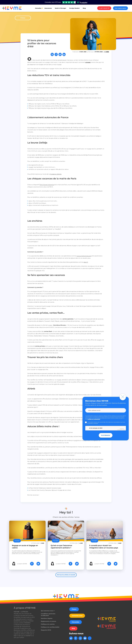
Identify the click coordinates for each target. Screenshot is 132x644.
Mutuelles (38, 8)
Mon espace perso (120, 8)
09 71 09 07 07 (104, 8)
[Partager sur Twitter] (60, 54)
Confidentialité (119, 430)
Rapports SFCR (46, 630)
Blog (84, 8)
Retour (23, 18)
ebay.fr (86, 262)
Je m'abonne (106, 435)
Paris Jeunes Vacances (47, 185)
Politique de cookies (48, 624)
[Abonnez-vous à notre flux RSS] (52, 54)
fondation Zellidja (56, 174)
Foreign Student (74, 8)
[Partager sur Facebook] (56, 54)
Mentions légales (47, 618)
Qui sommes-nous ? (48, 611)
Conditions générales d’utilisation (48, 615)
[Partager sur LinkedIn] (64, 54)
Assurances (48, 8)
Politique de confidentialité (50, 627)
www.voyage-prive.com (84, 256)
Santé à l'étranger (60, 8)
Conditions (124, 430)
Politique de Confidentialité (94, 419)
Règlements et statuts (48, 621)
